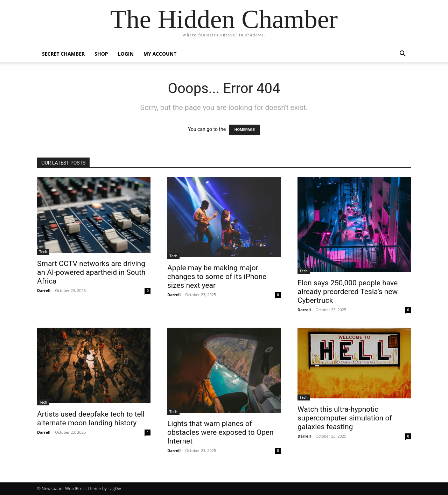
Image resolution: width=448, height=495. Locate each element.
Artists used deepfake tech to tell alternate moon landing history (91, 419)
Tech (43, 252)
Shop (101, 54)
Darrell (44, 290)
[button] (402, 54)
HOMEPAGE (245, 130)
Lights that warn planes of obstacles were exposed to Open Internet (220, 432)
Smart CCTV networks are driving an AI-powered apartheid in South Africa (91, 272)
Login (126, 54)
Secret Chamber (63, 54)
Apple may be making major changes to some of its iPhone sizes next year (217, 277)
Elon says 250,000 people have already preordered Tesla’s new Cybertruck (348, 292)
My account (160, 54)
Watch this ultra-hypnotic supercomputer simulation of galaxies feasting (345, 418)
